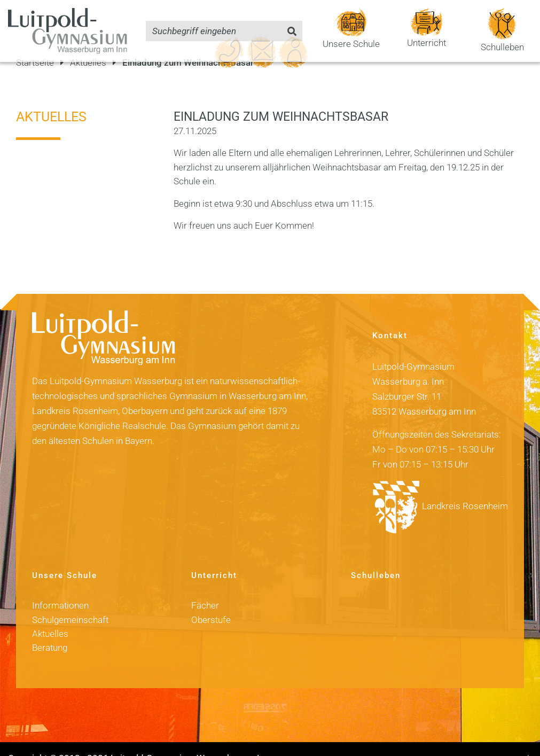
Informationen (60, 587)
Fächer (205, 587)
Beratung (50, 629)
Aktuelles (51, 98)
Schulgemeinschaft (70, 601)
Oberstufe (211, 601)
